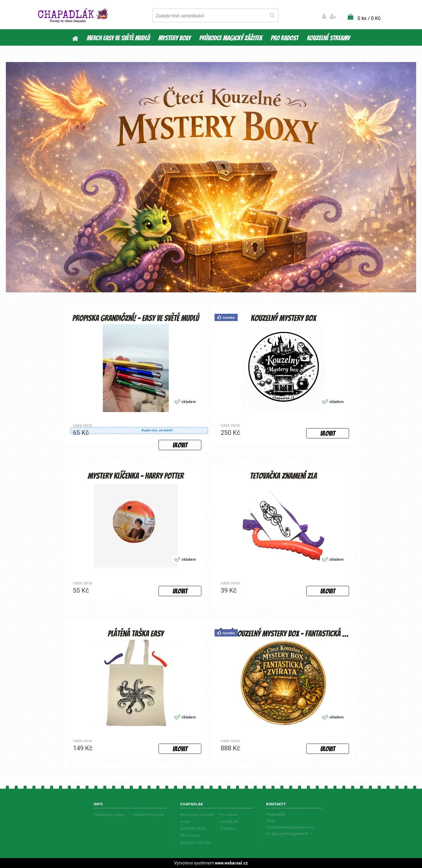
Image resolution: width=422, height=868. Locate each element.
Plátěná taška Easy (136, 633)
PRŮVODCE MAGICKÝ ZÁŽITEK (231, 38)
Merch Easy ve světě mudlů (118, 38)
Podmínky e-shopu (109, 815)
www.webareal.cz (231, 863)
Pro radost (285, 38)
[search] (272, 16)
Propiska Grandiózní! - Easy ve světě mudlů (136, 318)
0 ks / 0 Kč (369, 18)
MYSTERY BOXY (175, 38)
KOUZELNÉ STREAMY (328, 38)
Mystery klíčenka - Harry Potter (136, 476)
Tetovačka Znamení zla (284, 476)
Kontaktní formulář (149, 815)
